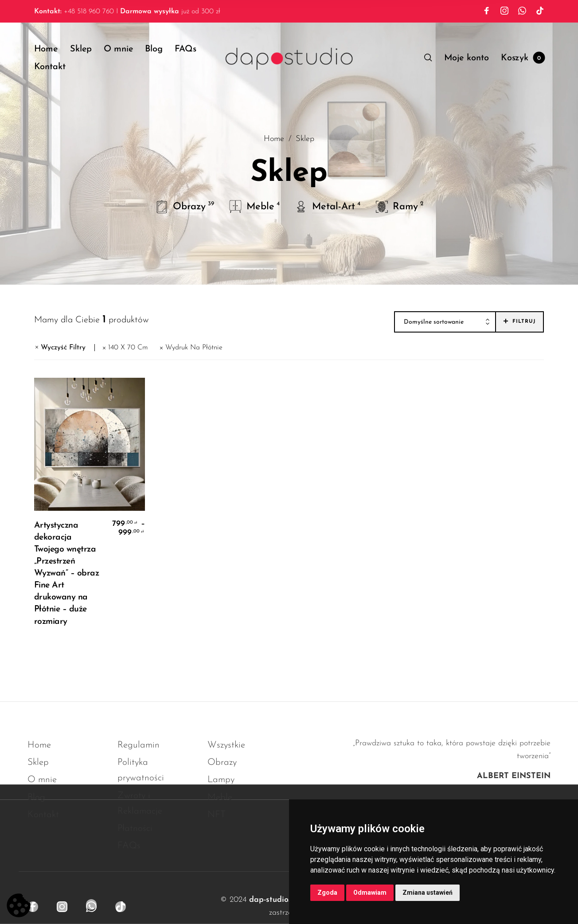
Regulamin (139, 745)
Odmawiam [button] (370, 893)
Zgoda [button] (327, 893)
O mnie (42, 780)
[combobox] (445, 322)
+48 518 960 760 (74, 12)
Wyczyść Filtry (63, 348)
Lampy (221, 780)
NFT (217, 815)
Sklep (38, 762)
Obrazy (222, 762)
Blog (36, 797)
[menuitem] (52, 49)
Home (274, 139)
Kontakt (43, 815)
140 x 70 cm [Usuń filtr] (128, 348)
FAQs (129, 846)
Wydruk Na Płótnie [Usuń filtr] (194, 348)
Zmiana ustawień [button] (428, 893)
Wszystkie (226, 745)
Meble (220, 797)
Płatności (135, 828)
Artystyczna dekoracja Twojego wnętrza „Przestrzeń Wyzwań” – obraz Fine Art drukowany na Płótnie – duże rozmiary (67, 574)
